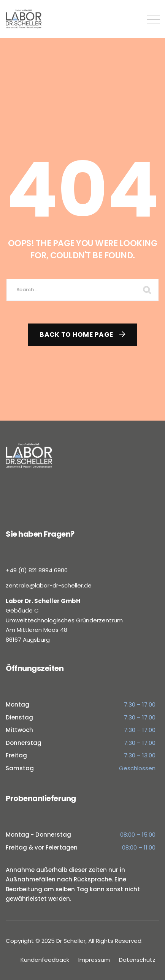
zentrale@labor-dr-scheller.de (49, 585)
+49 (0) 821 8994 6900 (37, 570)
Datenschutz (137, 960)
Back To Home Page (76, 335)
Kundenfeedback (45, 960)
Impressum (94, 960)
